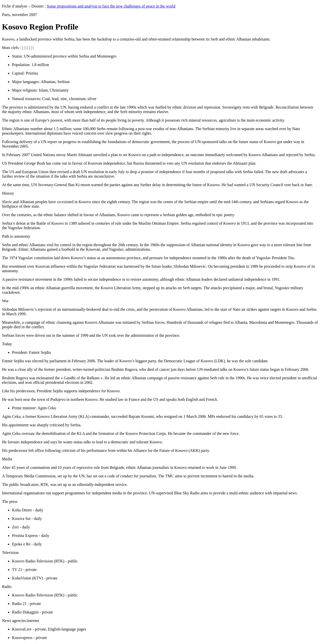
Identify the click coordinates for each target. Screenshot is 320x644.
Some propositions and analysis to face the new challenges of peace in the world (111, 6)
